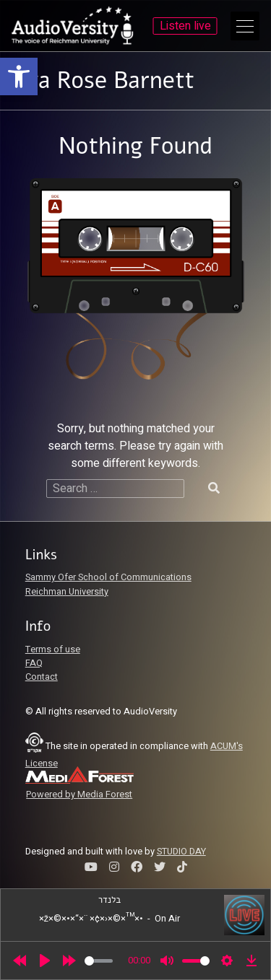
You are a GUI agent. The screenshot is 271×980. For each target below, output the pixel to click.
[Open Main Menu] (245, 26)
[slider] (99, 961)
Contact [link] (42, 677)
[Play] (45, 961)
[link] (19, 76)
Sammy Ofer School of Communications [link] (108, 577)
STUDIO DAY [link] (181, 852)
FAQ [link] (34, 663)
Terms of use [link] (53, 649)
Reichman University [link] (67, 592)
